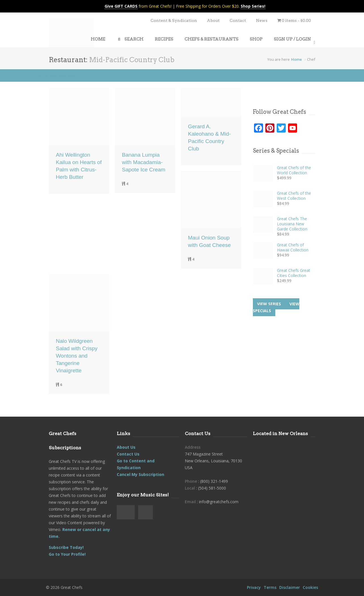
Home (297, 59)
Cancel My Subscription (140, 474)
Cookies (310, 587)
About (213, 20)
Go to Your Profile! (67, 554)
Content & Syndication (174, 20)
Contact (238, 20)
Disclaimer (290, 587)
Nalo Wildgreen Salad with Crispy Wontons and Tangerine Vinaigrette (77, 356)
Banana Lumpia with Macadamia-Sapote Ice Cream (144, 162)
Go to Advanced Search (58, 75)
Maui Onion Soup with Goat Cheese (209, 241)
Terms (270, 587)
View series (269, 304)
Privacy (254, 587)
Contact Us (128, 454)
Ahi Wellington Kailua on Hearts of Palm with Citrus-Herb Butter (79, 166)
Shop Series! (253, 6)
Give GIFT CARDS (121, 6)
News (262, 20)
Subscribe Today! (66, 547)
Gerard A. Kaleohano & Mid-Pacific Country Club (209, 138)
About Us (126, 447)
